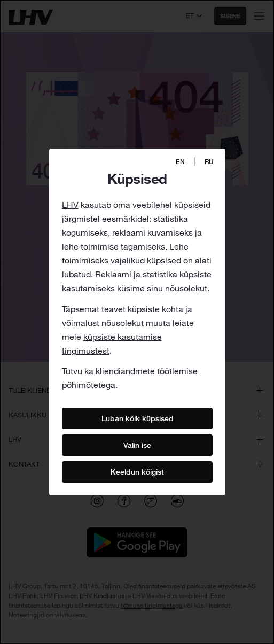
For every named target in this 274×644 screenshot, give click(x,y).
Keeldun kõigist (137, 472)
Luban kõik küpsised (137, 418)
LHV (70, 205)
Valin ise (137, 445)
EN (180, 162)
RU (209, 162)
